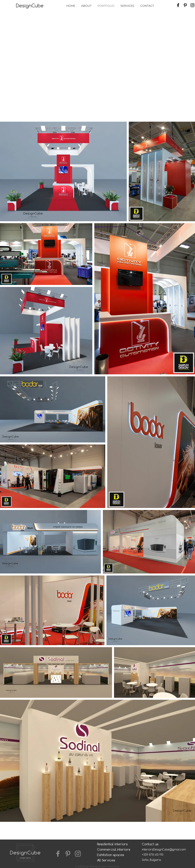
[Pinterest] (185, 5)
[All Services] (114, 860)
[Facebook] (178, 5)
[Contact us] (158, 844)
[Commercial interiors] (117, 849)
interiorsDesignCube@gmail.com (164, 849)
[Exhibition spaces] (114, 855)
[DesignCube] (30, 6)
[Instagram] (192, 5)
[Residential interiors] (114, 844)
